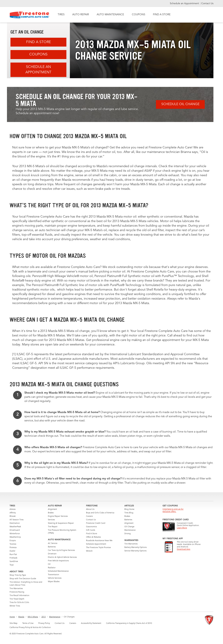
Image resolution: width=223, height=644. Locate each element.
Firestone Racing (17, 592)
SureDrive (14, 562)
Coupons (38, 54)
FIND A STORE (162, 15)
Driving (128, 534)
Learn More (182, 528)
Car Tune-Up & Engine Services (61, 550)
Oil (49, 564)
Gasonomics (91, 527)
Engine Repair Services (58, 516)
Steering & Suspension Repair (61, 523)
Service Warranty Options (135, 551)
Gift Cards (91, 530)
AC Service (53, 543)
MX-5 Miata (33, 617)
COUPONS (139, 15)
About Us (90, 509)
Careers (89, 516)
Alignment (52, 509)
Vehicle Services (55, 578)
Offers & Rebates (93, 537)
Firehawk (13, 558)
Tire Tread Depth (17, 599)
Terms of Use (28, 623)
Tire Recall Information (19, 596)
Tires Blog (129, 513)
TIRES (61, 15)
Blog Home (129, 509)
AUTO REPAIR (81, 15)
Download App (184, 549)
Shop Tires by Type (18, 575)
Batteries (52, 547)
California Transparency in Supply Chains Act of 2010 (129, 623)
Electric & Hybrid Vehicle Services (62, 557)
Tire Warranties (16, 589)
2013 (44, 617)
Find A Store (39, 42)
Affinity (13, 513)
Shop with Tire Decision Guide (23, 579)
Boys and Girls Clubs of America (100, 513)
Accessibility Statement (91, 623)
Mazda (21, 617)
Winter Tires (15, 606)
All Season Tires (17, 520)
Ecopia (13, 541)
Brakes (51, 513)
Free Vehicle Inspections (58, 561)
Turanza (13, 544)
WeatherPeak (15, 527)
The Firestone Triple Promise (98, 548)
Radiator (52, 568)
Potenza (13, 548)
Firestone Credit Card (96, 523)
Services (51, 520)
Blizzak (13, 516)
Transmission (53, 575)
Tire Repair (53, 527)
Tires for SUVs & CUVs (19, 603)
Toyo (12, 565)
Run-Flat (13, 555)
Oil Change (129, 527)
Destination (15, 523)
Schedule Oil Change (180, 104)
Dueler (12, 551)
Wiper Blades (54, 582)
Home (12, 617)
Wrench (89, 551)
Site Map (14, 623)
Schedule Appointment (96, 544)
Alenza (13, 509)
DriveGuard (15, 530)
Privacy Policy (44, 623)
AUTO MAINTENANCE (110, 15)
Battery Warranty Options (136, 547)
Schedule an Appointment (185, 3)
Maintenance (130, 530)
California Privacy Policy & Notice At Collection (30, 628)
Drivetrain (52, 554)
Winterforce (15, 534)
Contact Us (207, 3)
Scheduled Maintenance (58, 571)
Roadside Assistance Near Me (99, 541)
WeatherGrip (15, 537)
